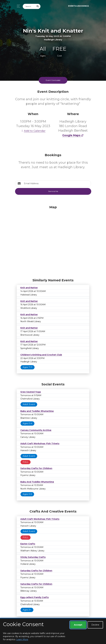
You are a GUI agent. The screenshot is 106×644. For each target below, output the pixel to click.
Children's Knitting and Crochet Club (41, 355)
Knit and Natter (29, 288)
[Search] (29, 6)
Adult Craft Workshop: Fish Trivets (40, 444)
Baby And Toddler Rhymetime (37, 482)
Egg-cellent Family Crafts (35, 597)
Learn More (22, 639)
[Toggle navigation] (18, 6)
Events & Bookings (78, 6)
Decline (95, 625)
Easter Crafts (28, 544)
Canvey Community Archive (36, 430)
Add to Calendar (33, 131)
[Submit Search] (38, 6)
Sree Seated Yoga (31, 392)
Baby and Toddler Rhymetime (37, 411)
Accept (78, 625)
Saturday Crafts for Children (36, 468)
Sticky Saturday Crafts (33, 557)
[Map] (53, 241)
